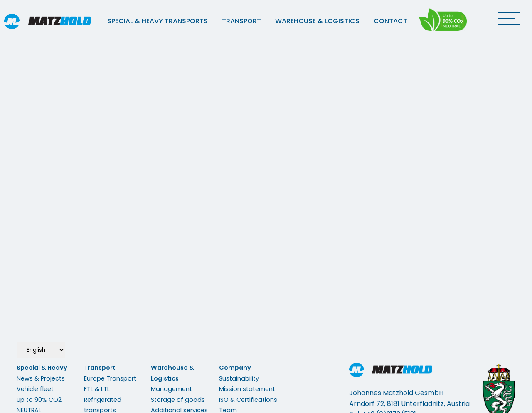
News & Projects (41, 378)
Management (171, 389)
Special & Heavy (42, 368)
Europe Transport (110, 378)
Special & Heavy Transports (158, 21)
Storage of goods (178, 400)
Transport (241, 21)
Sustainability (239, 378)
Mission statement (247, 389)
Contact (390, 21)
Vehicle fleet (35, 389)
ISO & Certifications (248, 400)
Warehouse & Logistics (317, 21)
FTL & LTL (97, 389)
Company (235, 368)
